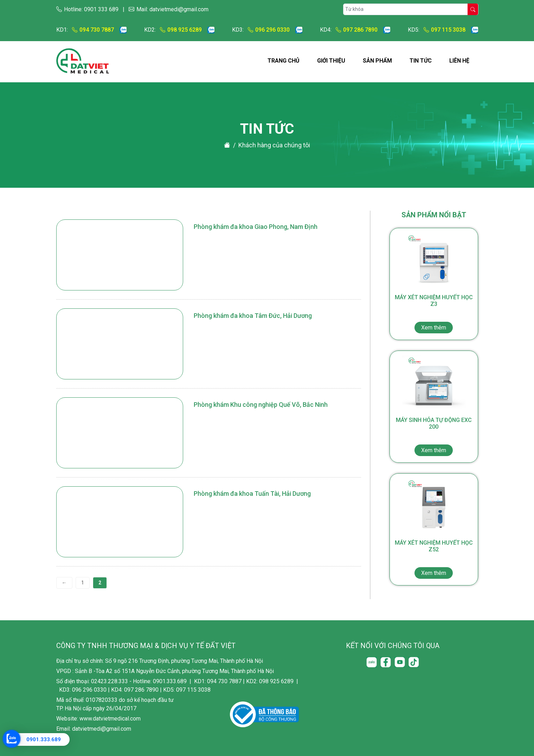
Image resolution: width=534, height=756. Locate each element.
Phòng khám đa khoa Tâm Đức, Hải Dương (253, 316)
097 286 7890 (355, 30)
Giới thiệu (331, 61)
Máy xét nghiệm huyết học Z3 (434, 314)
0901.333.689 (44, 739)
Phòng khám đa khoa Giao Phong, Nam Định (256, 227)
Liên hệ (459, 61)
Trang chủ (284, 61)
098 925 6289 (180, 30)
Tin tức (421, 61)
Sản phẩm (377, 61)
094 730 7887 (92, 30)
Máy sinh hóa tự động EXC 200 (434, 436)
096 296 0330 (268, 30)
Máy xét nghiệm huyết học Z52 (434, 559)
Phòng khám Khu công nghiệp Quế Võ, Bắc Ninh (261, 405)
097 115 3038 (444, 30)
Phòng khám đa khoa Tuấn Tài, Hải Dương (252, 494)
